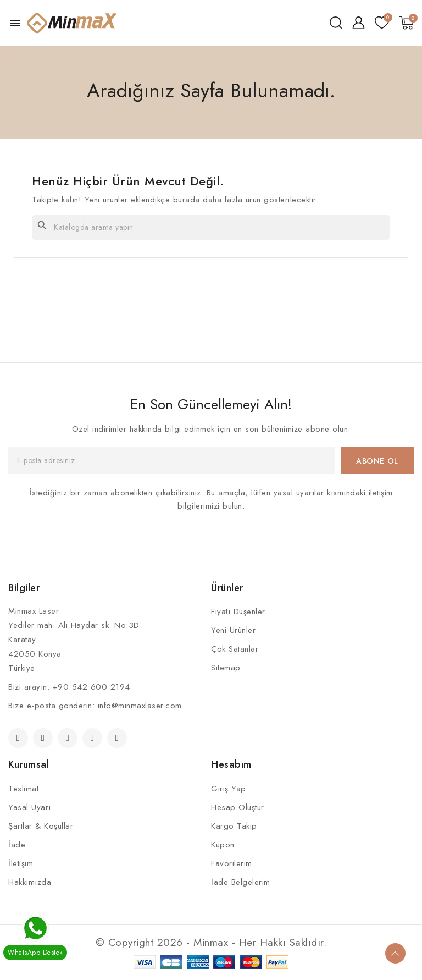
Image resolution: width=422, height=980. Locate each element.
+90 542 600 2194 (91, 687)
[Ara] (211, 227)
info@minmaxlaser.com (140, 706)
